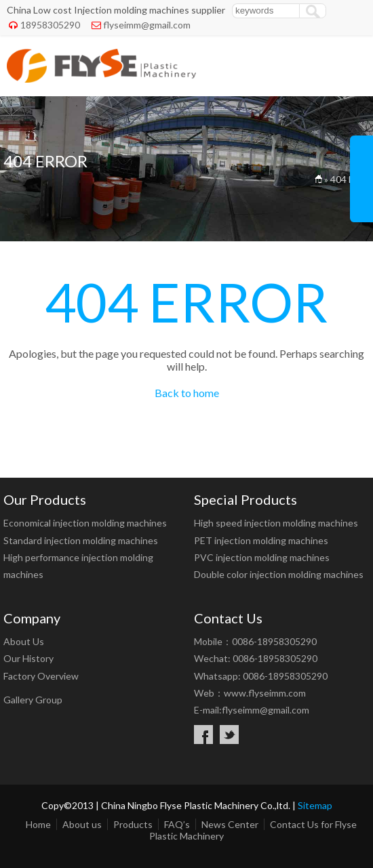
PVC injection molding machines (262, 557)
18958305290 (50, 25)
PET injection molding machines (261, 540)
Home (38, 824)
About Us (24, 641)
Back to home (187, 393)
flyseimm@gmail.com (147, 25)
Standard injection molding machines (81, 540)
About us (82, 824)
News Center (230, 824)
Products (133, 824)
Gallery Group (33, 700)
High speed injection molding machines (276, 523)
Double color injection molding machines (279, 574)
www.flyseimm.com (265, 693)
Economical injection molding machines (85, 523)
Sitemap (315, 805)
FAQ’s (177, 824)
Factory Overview (41, 676)
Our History (28, 658)
